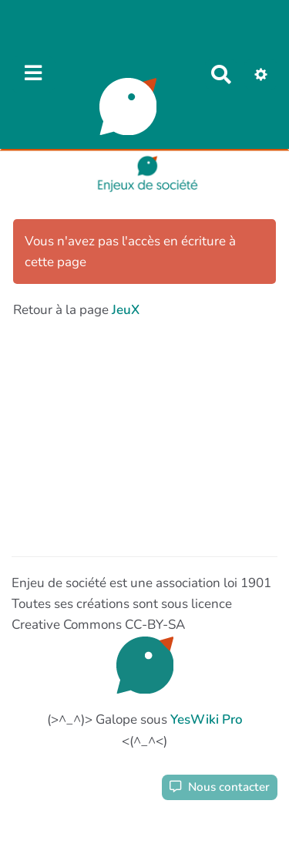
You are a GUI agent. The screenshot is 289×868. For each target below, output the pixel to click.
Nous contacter (220, 787)
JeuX (126, 310)
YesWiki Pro (207, 719)
